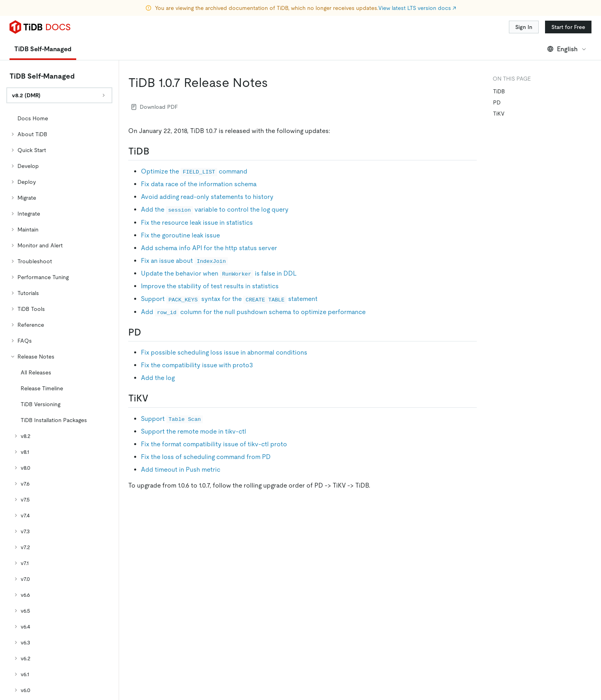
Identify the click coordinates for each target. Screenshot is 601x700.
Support (172, 419)
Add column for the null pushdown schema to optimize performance (253, 312)
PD (497, 102)
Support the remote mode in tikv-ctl (194, 431)
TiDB (499, 91)
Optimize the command (194, 171)
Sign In (524, 27)
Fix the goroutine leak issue (180, 235)
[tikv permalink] (155, 398)
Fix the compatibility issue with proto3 (197, 365)
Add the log (158, 378)
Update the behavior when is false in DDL (219, 273)
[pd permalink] (148, 332)
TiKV (499, 114)
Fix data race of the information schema (199, 184)
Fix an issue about (184, 261)
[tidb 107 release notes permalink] (274, 83)
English (567, 49)
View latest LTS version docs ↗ (417, 8)
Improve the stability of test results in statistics (210, 286)
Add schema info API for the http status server (209, 248)
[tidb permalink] (156, 151)
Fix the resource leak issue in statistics (197, 223)
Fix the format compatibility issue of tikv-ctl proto (214, 444)
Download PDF (155, 107)
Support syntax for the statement (229, 299)
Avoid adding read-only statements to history (207, 197)
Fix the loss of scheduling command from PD (206, 457)
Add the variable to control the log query (215, 209)
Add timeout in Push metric (181, 470)
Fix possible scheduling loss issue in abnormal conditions (224, 352)
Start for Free (568, 27)
